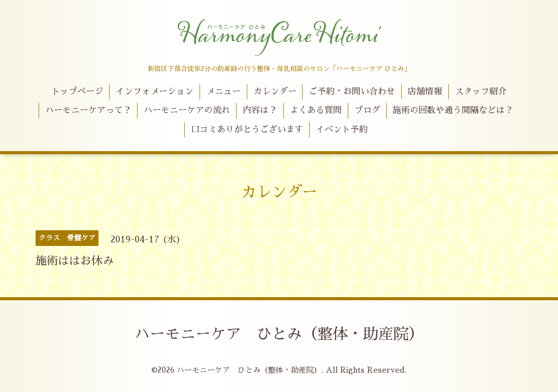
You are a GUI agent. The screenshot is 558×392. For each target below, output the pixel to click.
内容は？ (260, 110)
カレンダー (275, 92)
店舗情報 (425, 92)
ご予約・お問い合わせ (352, 92)
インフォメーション (155, 92)
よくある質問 (316, 110)
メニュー (223, 92)
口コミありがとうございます (247, 130)
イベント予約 (342, 130)
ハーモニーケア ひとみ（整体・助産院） (279, 334)
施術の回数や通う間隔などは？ (453, 110)
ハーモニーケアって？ (88, 110)
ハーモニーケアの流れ (187, 110)
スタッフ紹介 (481, 92)
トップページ (77, 92)
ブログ (367, 110)
